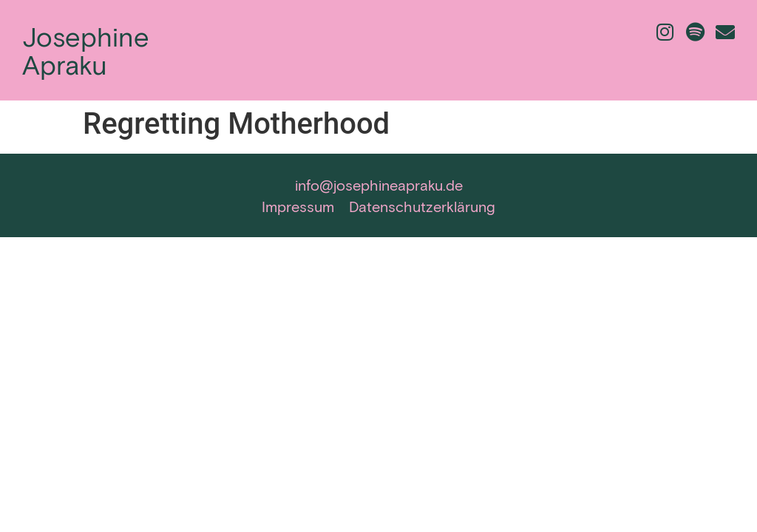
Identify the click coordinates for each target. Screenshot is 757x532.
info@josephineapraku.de (379, 185)
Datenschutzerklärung (422, 206)
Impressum (298, 206)
